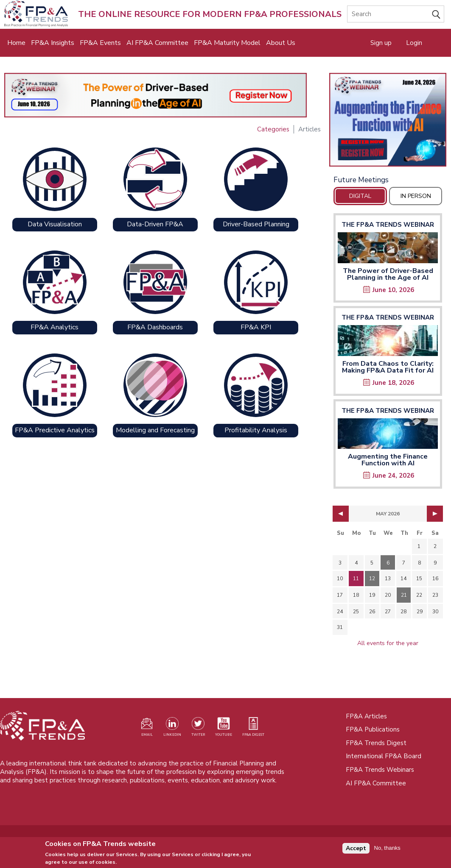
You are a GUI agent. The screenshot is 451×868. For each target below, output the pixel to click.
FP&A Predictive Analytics (55, 430)
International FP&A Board (384, 756)
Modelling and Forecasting (155, 430)
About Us (281, 43)
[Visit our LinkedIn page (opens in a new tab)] (172, 729)
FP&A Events (100, 43)
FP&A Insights (53, 43)
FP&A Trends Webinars (380, 770)
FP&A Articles (366, 716)
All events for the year (388, 643)
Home (16, 43)
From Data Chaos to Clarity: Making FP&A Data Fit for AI (388, 367)
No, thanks (387, 850)
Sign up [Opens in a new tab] (381, 43)
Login (414, 43)
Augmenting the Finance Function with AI (388, 460)
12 (372, 579)
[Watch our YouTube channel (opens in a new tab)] (224, 729)
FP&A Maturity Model (227, 43)
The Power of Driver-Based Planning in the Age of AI (388, 274)
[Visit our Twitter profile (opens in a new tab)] (198, 729)
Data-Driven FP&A (155, 224)
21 (404, 595)
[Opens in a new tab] (388, 120)
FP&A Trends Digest (376, 743)
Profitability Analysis (256, 430)
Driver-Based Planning (256, 224)
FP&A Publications (373, 729)
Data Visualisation (55, 224)
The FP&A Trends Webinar (388, 225)
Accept (356, 850)
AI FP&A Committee (157, 43)
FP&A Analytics (55, 327)
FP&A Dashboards (155, 327)
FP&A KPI (256, 327)
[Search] (396, 14)
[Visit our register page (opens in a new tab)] (147, 729)
